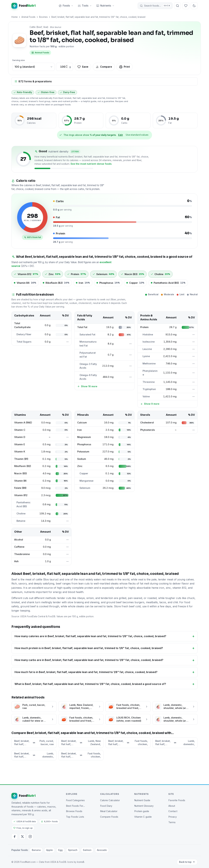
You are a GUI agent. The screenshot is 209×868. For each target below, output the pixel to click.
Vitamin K (20, 452)
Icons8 (81, 862)
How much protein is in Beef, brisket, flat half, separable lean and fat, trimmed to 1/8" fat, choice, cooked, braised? (89, 648)
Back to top (187, 862)
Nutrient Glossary (144, 806)
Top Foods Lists (75, 817)
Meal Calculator (109, 811)
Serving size (18, 60)
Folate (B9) (20, 488)
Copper (84, 473)
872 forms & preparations (33, 81)
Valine (146, 397)
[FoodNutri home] (24, 6)
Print (125, 67)
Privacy (173, 817)
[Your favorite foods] (186, 6)
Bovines (43, 17)
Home (15, 17)
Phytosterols (148, 430)
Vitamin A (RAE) (23, 423)
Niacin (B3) (21, 473)
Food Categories (75, 800)
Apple (49, 850)
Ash (16, 561)
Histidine (148, 335)
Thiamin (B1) (21, 459)
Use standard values (137, 135)
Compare (104, 67)
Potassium (83, 452)
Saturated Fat (87, 335)
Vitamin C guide (143, 817)
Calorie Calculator (110, 800)
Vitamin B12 (21, 495)
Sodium (82, 459)
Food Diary (106, 806)
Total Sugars (24, 342)
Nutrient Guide (142, 800)
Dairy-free (67, 92)
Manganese (86, 481)
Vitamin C (20, 430)
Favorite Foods (177, 800)
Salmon (87, 850)
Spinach (73, 850)
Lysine (146, 356)
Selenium (85, 488)
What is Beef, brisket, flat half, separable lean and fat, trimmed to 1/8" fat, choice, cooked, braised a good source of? (90, 684)
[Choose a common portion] (33, 67)
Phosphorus (84, 444)
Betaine (21, 521)
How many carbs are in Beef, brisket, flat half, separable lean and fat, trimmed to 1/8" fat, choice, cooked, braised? (89, 660)
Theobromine (22, 554)
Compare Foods (109, 817)
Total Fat (82, 327)
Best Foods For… (75, 806)
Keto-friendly (23, 92)
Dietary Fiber (24, 334)
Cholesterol (147, 423)
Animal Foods (28, 17)
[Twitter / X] (22, 837)
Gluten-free (46, 92)
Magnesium (84, 437)
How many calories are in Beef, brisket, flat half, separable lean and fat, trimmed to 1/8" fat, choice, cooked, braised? (90, 636)
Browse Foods (74, 811)
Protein (144, 327)
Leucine (147, 349)
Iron (80, 430)
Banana (36, 850)
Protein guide (142, 811)
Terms (172, 822)
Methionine (149, 364)
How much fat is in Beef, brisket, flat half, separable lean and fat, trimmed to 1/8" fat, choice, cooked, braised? (86, 672)
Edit (121, 135)
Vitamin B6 (20, 481)
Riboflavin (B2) (23, 466)
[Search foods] (177, 6)
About (172, 806)
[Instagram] (30, 837)
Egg (60, 850)
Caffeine (19, 547)
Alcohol (19, 540)
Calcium (82, 423)
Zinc (80, 466)
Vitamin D (20, 437)
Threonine (149, 382)
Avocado (102, 850)
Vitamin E (20, 444)
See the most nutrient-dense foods (91, 164)
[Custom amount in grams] (63, 67)
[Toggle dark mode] (194, 6)
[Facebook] (15, 837)
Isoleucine (149, 342)
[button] (155, 6)
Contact (173, 811)
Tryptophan (149, 389)
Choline (21, 514)
